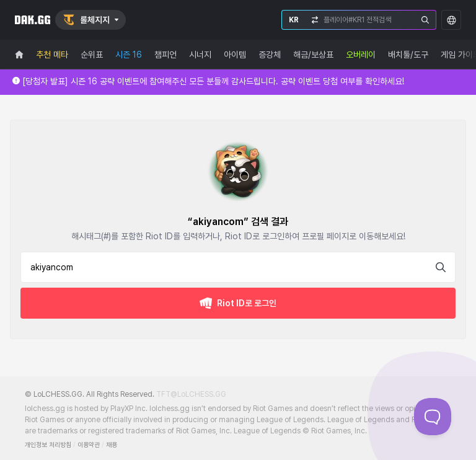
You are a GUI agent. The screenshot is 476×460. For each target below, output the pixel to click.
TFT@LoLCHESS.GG (191, 394)
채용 (112, 445)
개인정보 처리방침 (48, 445)
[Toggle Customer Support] (433, 417)
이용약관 (89, 445)
